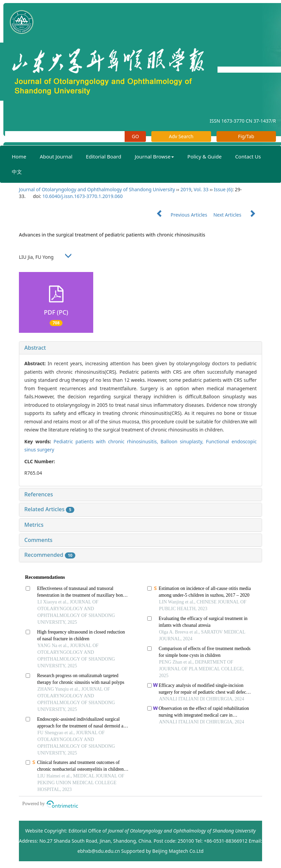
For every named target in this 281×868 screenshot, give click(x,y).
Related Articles (49, 509)
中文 (17, 172)
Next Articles (238, 215)
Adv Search (181, 136)
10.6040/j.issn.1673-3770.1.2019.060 (82, 196)
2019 (186, 189)
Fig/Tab (246, 136)
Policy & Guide (205, 156)
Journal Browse (154, 156)
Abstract (35, 348)
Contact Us (248, 156)
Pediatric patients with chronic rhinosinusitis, (107, 441)
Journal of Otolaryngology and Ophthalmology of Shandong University (97, 189)
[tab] (140, 348)
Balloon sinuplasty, (183, 441)
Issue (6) (223, 189)
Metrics (34, 525)
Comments (38, 540)
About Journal (56, 156)
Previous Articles (179, 215)
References (39, 494)
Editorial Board (104, 156)
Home (19, 156)
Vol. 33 (201, 189)
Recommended (50, 555)
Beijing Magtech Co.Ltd (178, 851)
